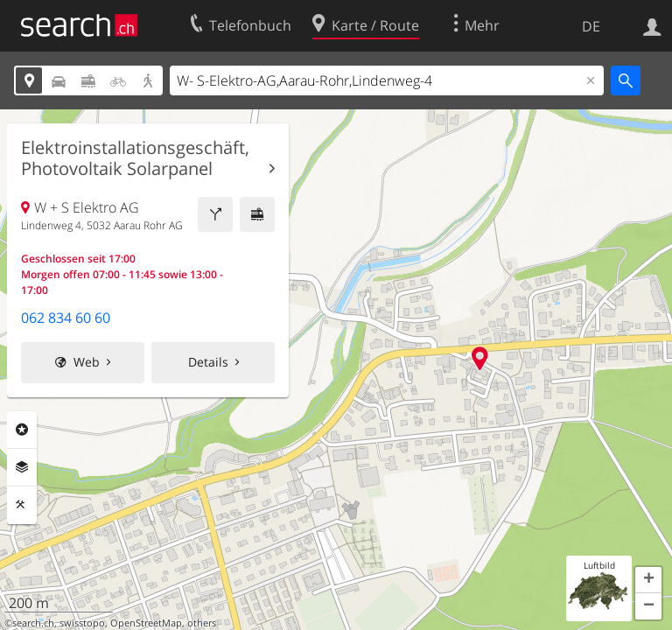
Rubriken (22, 430)
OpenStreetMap (146, 623)
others (202, 623)
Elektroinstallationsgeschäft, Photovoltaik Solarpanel (135, 158)
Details (208, 362)
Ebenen (22, 467)
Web (87, 362)
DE (591, 26)
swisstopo (82, 623)
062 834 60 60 (66, 318)
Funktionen (22, 505)
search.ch (33, 623)
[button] (648, 580)
